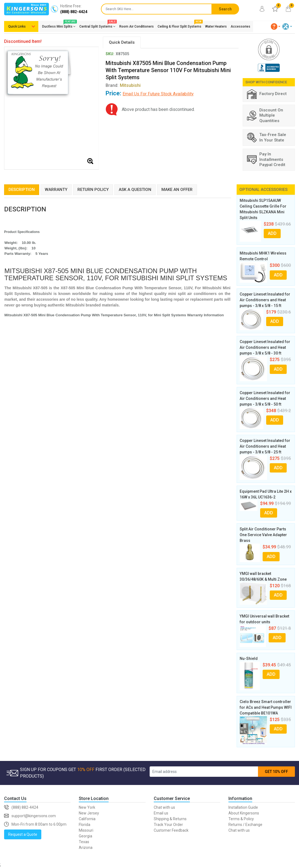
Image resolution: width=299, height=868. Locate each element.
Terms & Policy (241, 819)
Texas (84, 842)
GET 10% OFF (276, 772)
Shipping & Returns (170, 819)
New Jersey (89, 813)
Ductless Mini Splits (59, 25)
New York (87, 807)
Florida (85, 825)
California (87, 819)
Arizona (86, 848)
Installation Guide (243, 807)
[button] (276, 26)
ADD (272, 233)
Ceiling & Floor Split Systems (179, 25)
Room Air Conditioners (137, 26)
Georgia (85, 836)
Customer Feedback (171, 830)
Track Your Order (168, 825)
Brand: (123, 85)
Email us (161, 813)
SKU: (110, 54)
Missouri (86, 830)
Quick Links (17, 26)
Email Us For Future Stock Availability (158, 94)
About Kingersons (244, 813)
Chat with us (164, 807)
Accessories (240, 26)
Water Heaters (216, 26)
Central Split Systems (97, 25)
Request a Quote (23, 834)
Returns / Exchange (245, 825)
